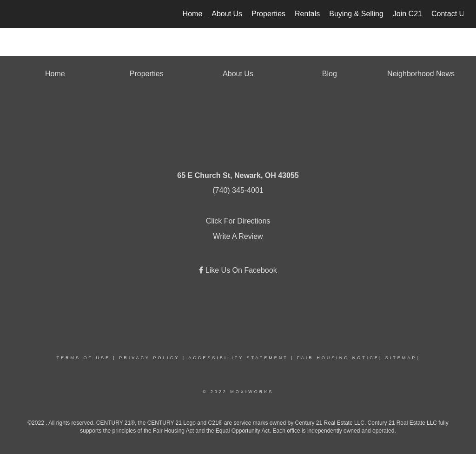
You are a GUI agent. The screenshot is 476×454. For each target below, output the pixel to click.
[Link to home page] (17, 14)
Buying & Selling (356, 14)
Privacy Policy (149, 358)
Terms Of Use (83, 358)
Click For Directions (238, 221)
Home (193, 14)
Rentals (307, 14)
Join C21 (407, 14)
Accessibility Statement (238, 358)
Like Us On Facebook (240, 270)
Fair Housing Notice (338, 358)
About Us (227, 14)
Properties (268, 14)
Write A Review (238, 236)
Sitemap (401, 358)
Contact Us (450, 14)
